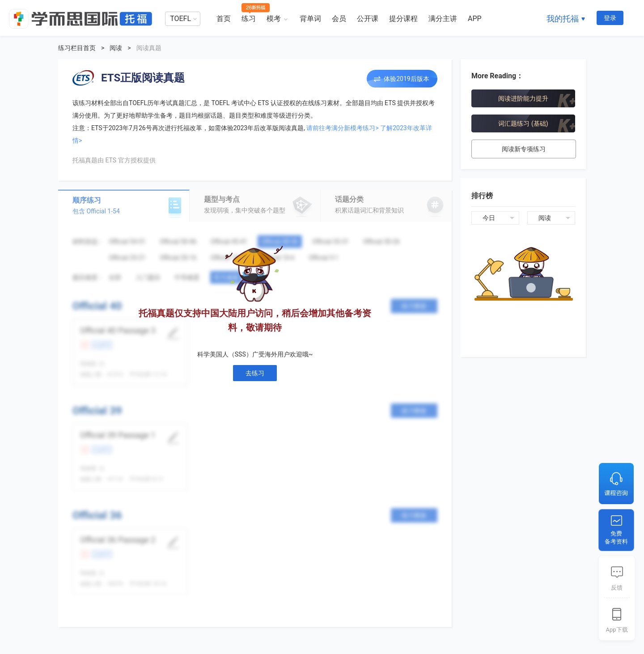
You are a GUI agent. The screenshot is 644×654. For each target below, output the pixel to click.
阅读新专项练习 (524, 149)
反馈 (617, 588)
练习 (249, 19)
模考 (274, 19)
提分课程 (403, 19)
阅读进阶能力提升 (523, 98)
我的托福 (563, 19)
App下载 (616, 630)
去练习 (255, 373)
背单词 (310, 19)
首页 (224, 19)
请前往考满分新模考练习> (342, 128)
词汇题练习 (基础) (523, 123)
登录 (610, 18)
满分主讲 (443, 19)
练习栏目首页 (77, 48)
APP (475, 19)
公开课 (368, 19)
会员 (339, 19)
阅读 (116, 48)
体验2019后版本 (406, 79)
